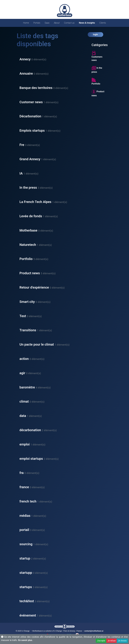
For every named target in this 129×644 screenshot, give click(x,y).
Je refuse (112, 641)
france (24, 487)
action (24, 359)
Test (23, 316)
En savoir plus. (25, 640)
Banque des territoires (36, 88)
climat (24, 401)
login (95, 34)
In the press (28, 188)
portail (24, 530)
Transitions (28, 330)
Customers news (97, 56)
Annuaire (26, 74)
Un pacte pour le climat (37, 344)
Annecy (25, 59)
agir (22, 373)
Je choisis (122, 641)
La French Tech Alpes (35, 202)
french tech (28, 501)
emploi (25, 444)
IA (21, 173)
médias (25, 516)
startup (25, 558)
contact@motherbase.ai (94, 631)
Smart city (27, 302)
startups (26, 587)
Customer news (31, 102)
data (23, 416)
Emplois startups (32, 131)
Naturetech (28, 245)
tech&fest (27, 601)
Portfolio (26, 259)
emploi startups (31, 459)
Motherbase (28, 230)
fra (22, 473)
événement (28, 615)
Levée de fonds (31, 216)
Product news (30, 273)
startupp (26, 573)
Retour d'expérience (34, 287)
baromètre (27, 387)
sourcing (26, 544)
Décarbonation (30, 116)
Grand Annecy (30, 159)
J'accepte (101, 641)
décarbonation (30, 430)
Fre (22, 145)
